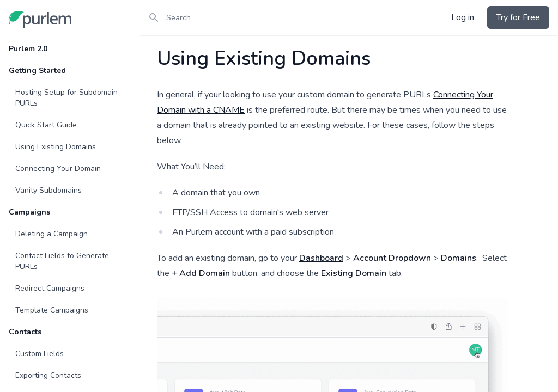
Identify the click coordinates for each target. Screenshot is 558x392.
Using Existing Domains (56, 147)
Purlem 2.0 (28, 49)
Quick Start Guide (46, 125)
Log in (463, 17)
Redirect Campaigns (50, 288)
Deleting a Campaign (51, 234)
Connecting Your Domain (58, 169)
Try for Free (518, 17)
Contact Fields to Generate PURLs (62, 261)
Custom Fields (40, 354)
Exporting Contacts (48, 375)
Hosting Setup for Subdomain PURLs (66, 98)
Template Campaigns (52, 310)
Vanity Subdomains (48, 190)
